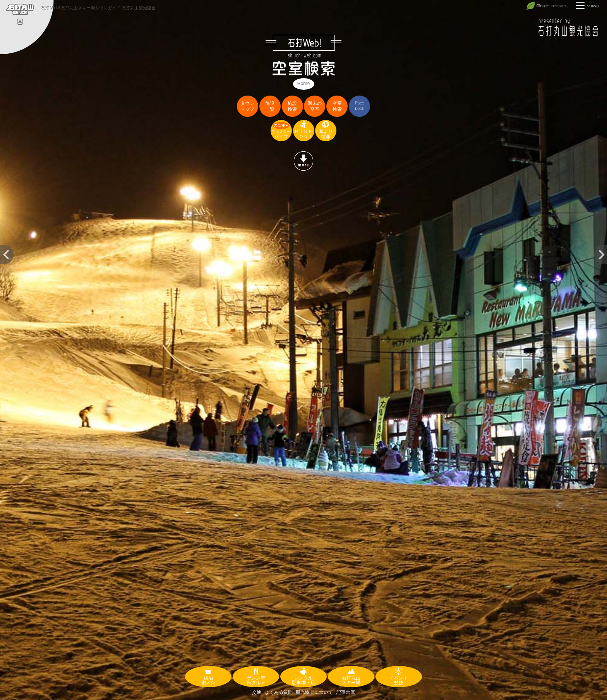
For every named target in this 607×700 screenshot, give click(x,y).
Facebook (360, 106)
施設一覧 (270, 106)
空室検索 (337, 106)
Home (303, 84)
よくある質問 (279, 692)
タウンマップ (247, 106)
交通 (257, 692)
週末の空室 (315, 106)
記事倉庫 (346, 692)
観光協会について (314, 692)
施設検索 (292, 106)
